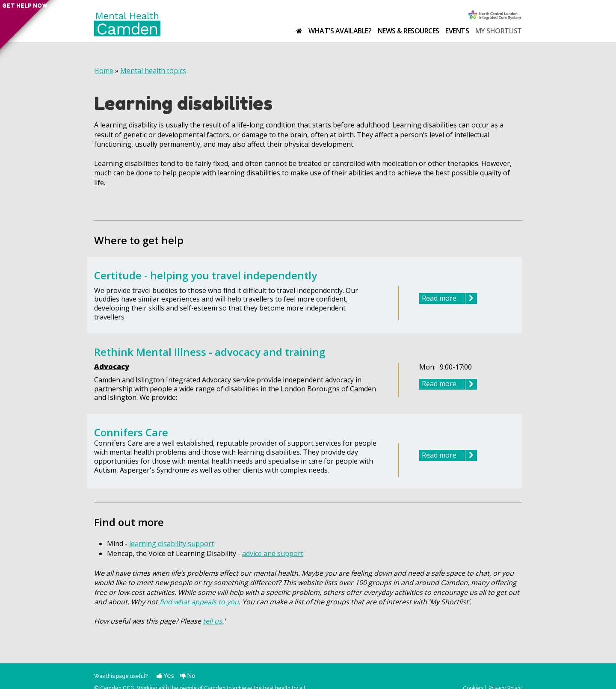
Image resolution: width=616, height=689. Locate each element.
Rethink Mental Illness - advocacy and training (210, 352)
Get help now (9, 13)
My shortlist (499, 31)
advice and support (273, 553)
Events (457, 31)
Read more (449, 299)
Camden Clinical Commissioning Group (495, 16)
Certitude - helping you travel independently (206, 275)
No (188, 676)
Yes (165, 676)
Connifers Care (131, 432)
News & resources (409, 31)
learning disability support (172, 544)
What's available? (340, 31)
